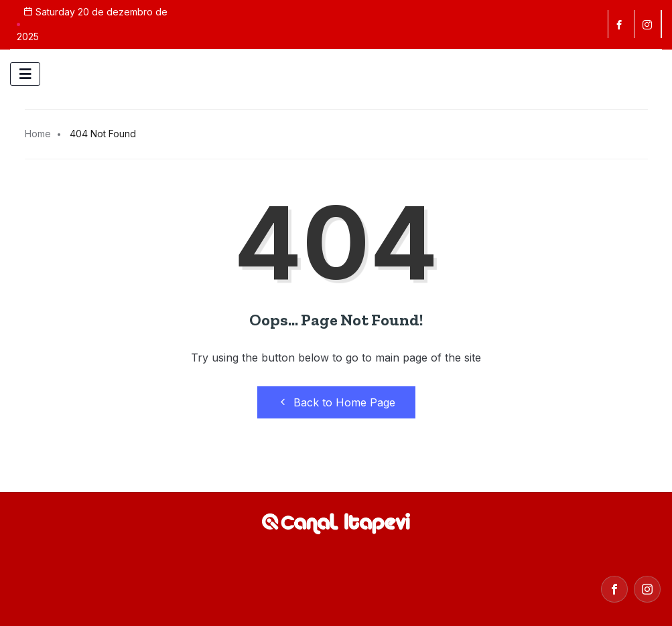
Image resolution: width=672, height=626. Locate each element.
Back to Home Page (336, 402)
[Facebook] (621, 24)
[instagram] (650, 24)
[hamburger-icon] (25, 74)
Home (38, 134)
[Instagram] (647, 589)
